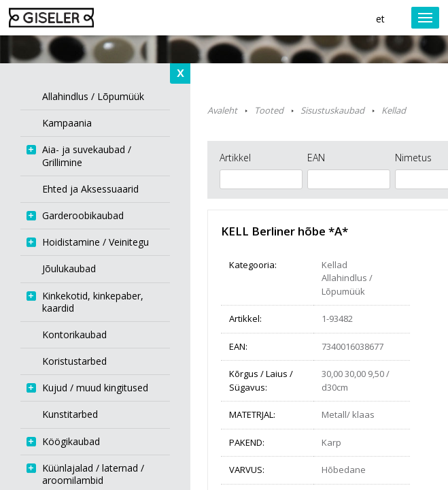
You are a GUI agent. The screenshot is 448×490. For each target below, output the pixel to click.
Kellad (394, 110)
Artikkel (235, 158)
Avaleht (222, 110)
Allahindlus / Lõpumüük (347, 284)
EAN (316, 158)
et (380, 19)
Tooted (269, 110)
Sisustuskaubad (332, 110)
